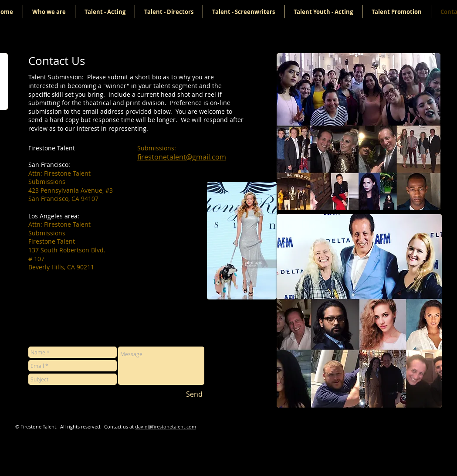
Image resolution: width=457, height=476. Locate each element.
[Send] (194, 394)
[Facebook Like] (370, 423)
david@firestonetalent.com (166, 427)
